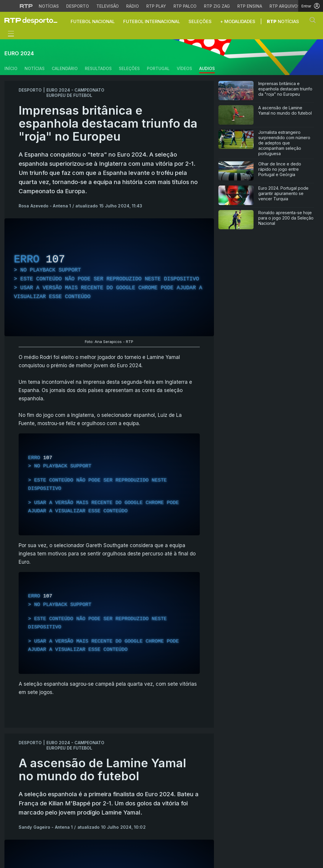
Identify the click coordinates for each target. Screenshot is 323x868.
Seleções (129, 68)
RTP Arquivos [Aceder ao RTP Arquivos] (285, 6)
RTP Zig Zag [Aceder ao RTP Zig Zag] (217, 6)
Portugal (158, 68)
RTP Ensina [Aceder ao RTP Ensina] (250, 6)
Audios (207, 68)
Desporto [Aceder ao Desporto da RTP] (78, 6)
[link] (33, 21)
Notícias (283, 21)
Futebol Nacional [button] (93, 21)
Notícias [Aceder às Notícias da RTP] (49, 6)
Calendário (65, 68)
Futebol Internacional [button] (152, 21)
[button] (314, 21)
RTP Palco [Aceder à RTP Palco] (185, 6)
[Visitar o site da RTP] (26, 6)
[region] (109, 277)
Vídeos (184, 68)
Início (11, 68)
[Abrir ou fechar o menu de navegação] (9, 35)
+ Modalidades (238, 21)
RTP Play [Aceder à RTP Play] (156, 6)
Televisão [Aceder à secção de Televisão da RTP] (108, 6)
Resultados (98, 68)
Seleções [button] (200, 21)
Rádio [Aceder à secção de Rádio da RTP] (133, 6)
